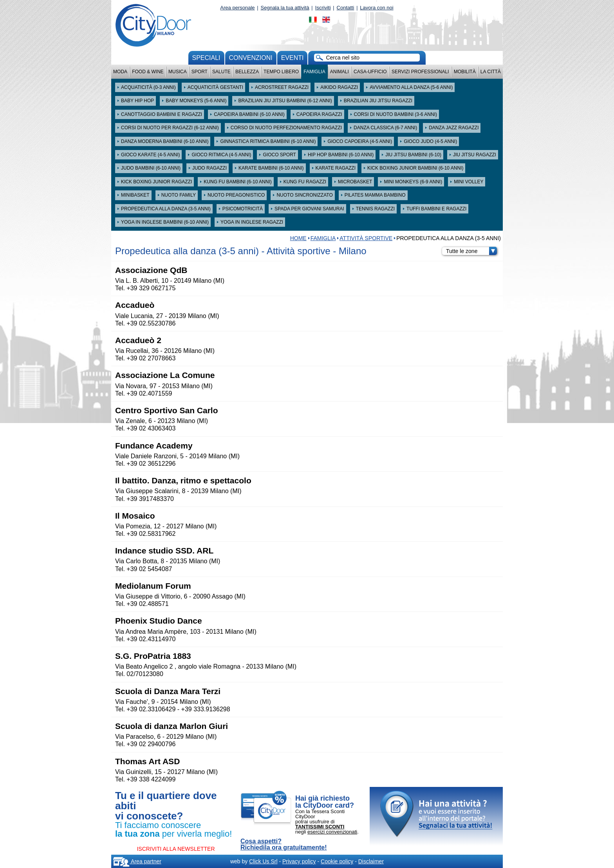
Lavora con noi (377, 8)
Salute (221, 72)
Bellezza (247, 72)
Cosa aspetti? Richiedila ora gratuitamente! (284, 844)
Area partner (137, 861)
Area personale (237, 8)
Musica (178, 72)
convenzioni (251, 58)
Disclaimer (371, 861)
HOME (298, 238)
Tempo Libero (281, 72)
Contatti (346, 8)
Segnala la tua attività (285, 8)
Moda (120, 72)
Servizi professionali (420, 72)
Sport (200, 72)
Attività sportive (366, 238)
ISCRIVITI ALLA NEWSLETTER (176, 849)
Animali (340, 72)
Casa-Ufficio (370, 72)
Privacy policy (299, 861)
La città (491, 72)
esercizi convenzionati (332, 832)
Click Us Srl (263, 861)
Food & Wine (148, 72)
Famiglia (314, 72)
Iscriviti (323, 8)
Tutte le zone (471, 251)
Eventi (293, 58)
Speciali (206, 58)
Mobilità (465, 72)
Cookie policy (337, 861)
